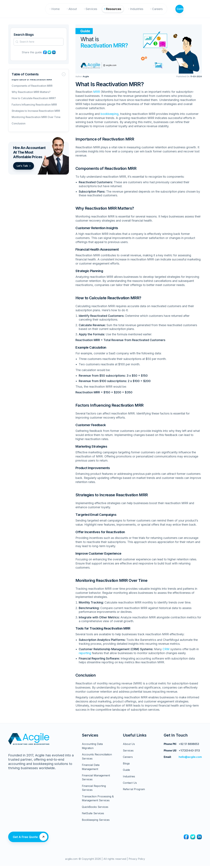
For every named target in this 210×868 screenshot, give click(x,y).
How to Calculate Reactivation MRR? (34, 102)
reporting (85, 656)
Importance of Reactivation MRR (32, 83)
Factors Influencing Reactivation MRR (34, 108)
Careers (160, 11)
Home (58, 11)
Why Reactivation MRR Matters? (31, 96)
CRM (166, 653)
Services (94, 11)
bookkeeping (110, 117)
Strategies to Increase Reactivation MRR (36, 114)
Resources (117, 11)
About (76, 11)
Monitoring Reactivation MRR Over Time (36, 121)
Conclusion (19, 127)
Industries (140, 11)
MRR (97, 95)
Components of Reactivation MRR (32, 89)
